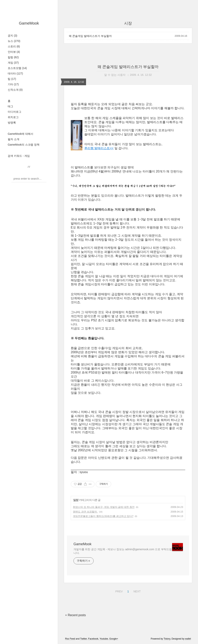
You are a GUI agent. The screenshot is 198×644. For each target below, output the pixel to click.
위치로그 (13, 117)
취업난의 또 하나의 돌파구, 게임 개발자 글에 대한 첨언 (104, 507)
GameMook (29, 23)
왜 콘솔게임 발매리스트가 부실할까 (90, 36)
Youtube (104, 639)
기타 (13, 84)
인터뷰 (14, 52)
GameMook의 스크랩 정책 (24, 145)
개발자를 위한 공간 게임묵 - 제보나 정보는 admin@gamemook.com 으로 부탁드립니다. (123, 551)
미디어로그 (15, 112)
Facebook (93, 639)
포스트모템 (17, 68)
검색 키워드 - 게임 (19, 156)
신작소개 (15, 90)
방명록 (12, 123)
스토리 (14, 46)
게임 (13, 63)
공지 (12, 36)
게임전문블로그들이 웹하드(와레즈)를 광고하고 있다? (103, 516)
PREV (118, 591)
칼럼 (13, 57)
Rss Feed (70, 639)
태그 (10, 106)
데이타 (15, 73)
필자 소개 (14, 139)
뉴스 (14, 41)
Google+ (114, 639)
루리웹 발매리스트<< (99, 148)
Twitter (83, 639)
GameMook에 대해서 (20, 134)
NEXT (137, 591)
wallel (188, 639)
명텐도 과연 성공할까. (85, 512)
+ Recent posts (76, 615)
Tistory (167, 639)
